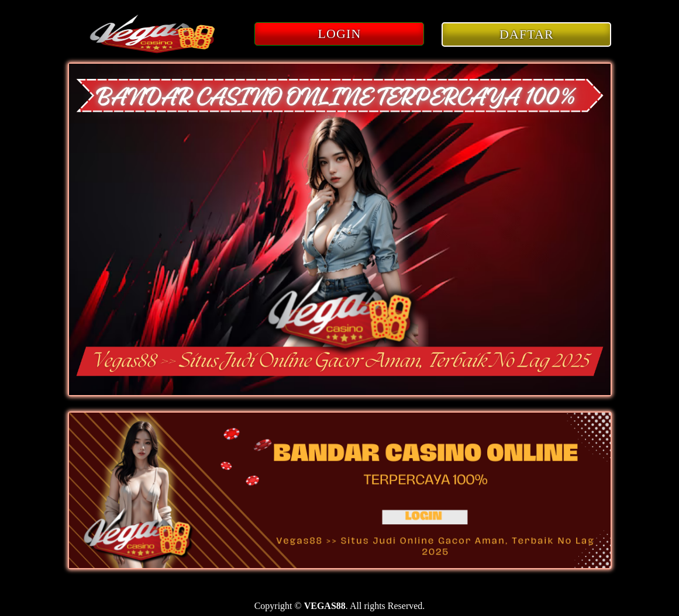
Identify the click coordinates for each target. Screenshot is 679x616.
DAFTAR (527, 34)
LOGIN (340, 34)
